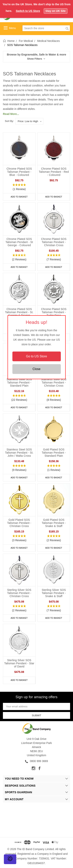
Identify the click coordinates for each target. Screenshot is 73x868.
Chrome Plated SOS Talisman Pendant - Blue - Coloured (19, 172)
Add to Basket (19, 197)
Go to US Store (36, 356)
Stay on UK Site (56, 11)
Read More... (11, 114)
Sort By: (9, 121)
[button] (36, 57)
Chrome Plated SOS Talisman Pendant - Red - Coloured (54, 172)
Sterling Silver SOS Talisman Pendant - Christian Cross (19, 593)
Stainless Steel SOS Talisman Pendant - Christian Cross (54, 382)
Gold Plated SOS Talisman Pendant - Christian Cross (19, 523)
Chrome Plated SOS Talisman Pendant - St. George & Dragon (19, 312)
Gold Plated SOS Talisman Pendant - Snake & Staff (54, 523)
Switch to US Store (28, 11)
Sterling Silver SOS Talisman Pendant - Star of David (19, 663)
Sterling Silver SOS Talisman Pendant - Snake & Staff (54, 593)
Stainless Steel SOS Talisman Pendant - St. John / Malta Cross (19, 453)
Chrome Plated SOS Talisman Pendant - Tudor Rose (54, 312)
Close (36, 369)
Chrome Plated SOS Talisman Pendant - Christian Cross (54, 242)
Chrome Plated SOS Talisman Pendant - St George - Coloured (19, 242)
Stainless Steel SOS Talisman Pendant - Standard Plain (19, 382)
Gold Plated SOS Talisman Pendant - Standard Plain (54, 453)
